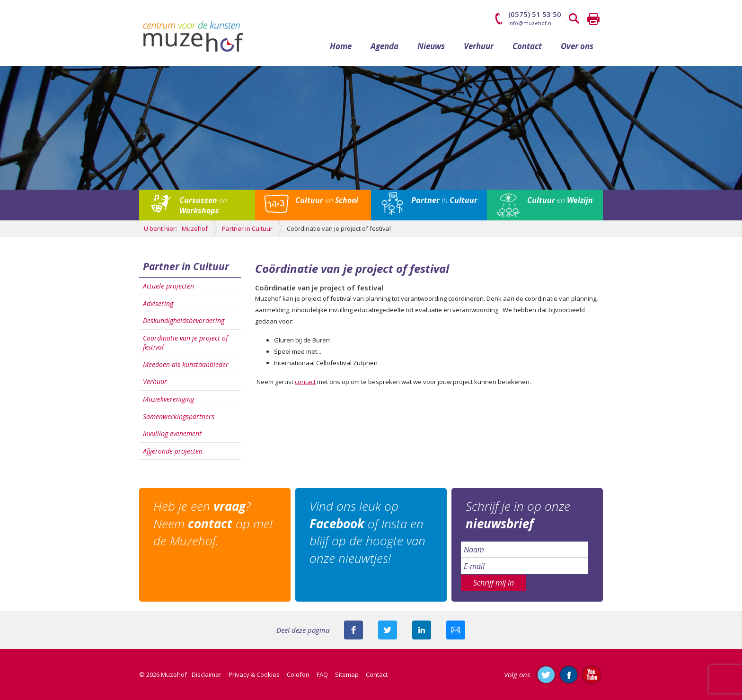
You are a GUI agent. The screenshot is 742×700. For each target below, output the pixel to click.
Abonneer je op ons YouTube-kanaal (592, 674)
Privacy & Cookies (254, 674)
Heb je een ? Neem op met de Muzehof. (213, 523)
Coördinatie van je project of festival (185, 343)
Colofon (298, 674)
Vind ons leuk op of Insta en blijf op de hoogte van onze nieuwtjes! (367, 532)
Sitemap (347, 674)
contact (305, 382)
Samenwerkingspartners (179, 416)
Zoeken (574, 19)
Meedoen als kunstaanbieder (186, 364)
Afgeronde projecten (173, 451)
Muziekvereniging (168, 399)
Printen (593, 19)
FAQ (322, 674)
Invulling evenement (172, 433)
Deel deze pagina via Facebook (353, 630)
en (203, 205)
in (444, 200)
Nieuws (431, 46)
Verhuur (479, 46)
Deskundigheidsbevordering (184, 320)
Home (341, 46)
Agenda (384, 46)
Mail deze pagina (456, 630)
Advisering (158, 303)
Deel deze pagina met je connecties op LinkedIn (422, 630)
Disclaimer (207, 674)
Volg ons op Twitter (546, 674)
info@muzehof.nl (530, 23)
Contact (527, 46)
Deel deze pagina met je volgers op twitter (388, 630)
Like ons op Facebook (569, 674)
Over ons (577, 46)
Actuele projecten (168, 286)
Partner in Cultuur (186, 266)
